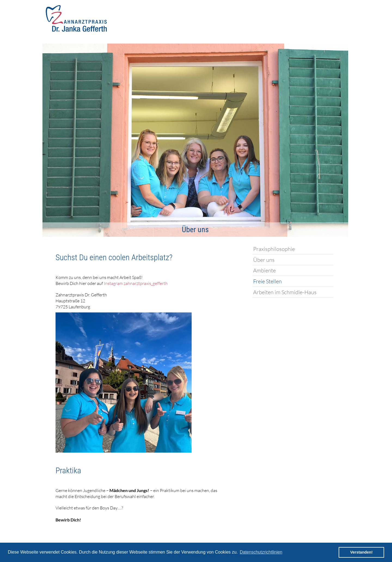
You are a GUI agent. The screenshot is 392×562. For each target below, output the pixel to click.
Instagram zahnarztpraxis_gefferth (136, 283)
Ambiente (264, 270)
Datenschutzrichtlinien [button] (261, 552)
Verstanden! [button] (362, 552)
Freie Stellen (267, 281)
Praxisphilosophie (274, 249)
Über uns (264, 260)
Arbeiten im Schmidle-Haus (285, 292)
